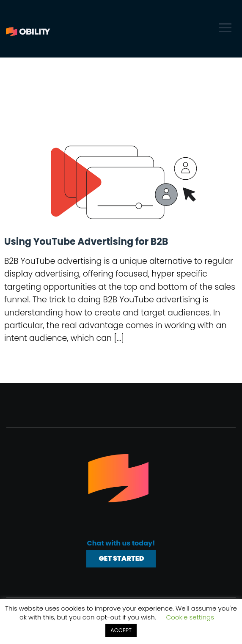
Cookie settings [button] (190, 617)
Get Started (121, 558)
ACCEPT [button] (121, 630)
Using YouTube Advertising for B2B (86, 242)
